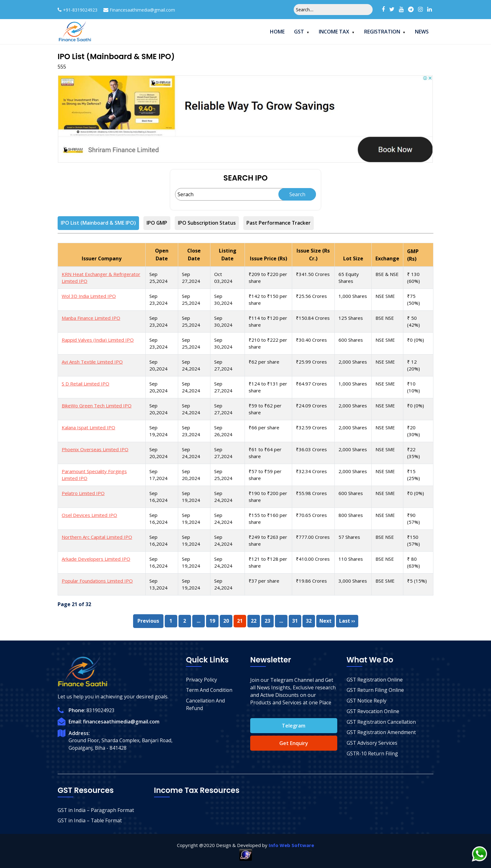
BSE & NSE (387, 273)
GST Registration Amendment (382, 733)
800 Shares (351, 514)
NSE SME (385, 295)
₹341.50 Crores (313, 273)
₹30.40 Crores (311, 339)
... (198, 620)
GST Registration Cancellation (382, 722)
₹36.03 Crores (311, 449)
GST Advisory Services (372, 743)
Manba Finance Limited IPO (91, 317)
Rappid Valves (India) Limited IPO (98, 339)
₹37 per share (264, 580)
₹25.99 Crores (311, 361)
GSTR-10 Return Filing (372, 754)
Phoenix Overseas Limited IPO (95, 449)
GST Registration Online (375, 679)
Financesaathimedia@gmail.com (142, 10)
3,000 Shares (353, 580)
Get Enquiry (294, 743)
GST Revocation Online (373, 711)
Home (277, 32)
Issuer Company (102, 258)
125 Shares (351, 317)
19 (212, 620)
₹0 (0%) (416, 339)
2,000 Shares (353, 361)
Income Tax (334, 32)
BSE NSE (385, 317)
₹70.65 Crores (311, 514)
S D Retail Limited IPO (85, 383)
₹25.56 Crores (311, 295)
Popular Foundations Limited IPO (97, 580)
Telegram (294, 725)
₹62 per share (264, 361)
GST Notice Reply (367, 701)
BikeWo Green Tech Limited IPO (97, 405)
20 (226, 620)
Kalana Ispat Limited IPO (88, 427)
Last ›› (347, 620)
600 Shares (351, 339)
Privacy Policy (202, 679)
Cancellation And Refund (206, 704)
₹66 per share (264, 427)
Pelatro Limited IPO (83, 493)
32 (308, 620)
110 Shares (351, 558)
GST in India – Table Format (90, 820)
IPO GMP (157, 223)
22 (253, 620)
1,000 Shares (353, 295)
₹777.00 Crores (313, 536)
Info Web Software (291, 845)
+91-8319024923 (80, 10)
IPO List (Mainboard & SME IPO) (98, 223)
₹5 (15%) (417, 580)
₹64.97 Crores (311, 383)
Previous (148, 620)
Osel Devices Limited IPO (89, 514)
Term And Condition (210, 690)
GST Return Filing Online (375, 690)
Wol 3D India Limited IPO (89, 295)
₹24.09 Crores (311, 405)
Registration (382, 32)
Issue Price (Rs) (268, 258)
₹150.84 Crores (313, 317)
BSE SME (385, 580)
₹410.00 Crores (313, 558)
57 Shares (349, 536)
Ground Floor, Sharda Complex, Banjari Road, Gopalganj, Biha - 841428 (121, 743)
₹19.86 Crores (311, 580)
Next (325, 620)
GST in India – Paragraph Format (96, 809)
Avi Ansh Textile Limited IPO (92, 361)
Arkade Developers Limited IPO (96, 558)
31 (295, 620)
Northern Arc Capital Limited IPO (97, 536)
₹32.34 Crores (311, 471)
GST (299, 32)
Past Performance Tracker (279, 223)
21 (240, 620)
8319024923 (101, 710)
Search (297, 194)
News (422, 32)
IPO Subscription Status (207, 223)
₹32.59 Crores (311, 427)
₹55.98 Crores (311, 493)
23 (267, 620)
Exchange (387, 258)
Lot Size (353, 258)
